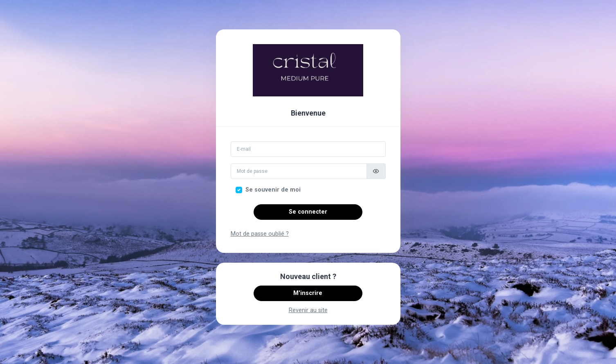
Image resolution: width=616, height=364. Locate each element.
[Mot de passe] (299, 171)
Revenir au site (308, 310)
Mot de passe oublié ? (260, 234)
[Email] (308, 149)
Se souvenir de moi (273, 190)
